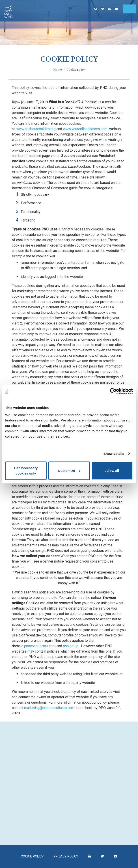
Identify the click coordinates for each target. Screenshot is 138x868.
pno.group (71, 646)
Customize (69, 470)
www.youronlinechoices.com (85, 129)
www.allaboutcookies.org (36, 129)
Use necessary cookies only (26, 470)
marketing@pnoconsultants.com (49, 708)
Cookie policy (32, 856)
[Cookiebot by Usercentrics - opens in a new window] (113, 391)
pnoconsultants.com (40, 646)
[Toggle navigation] (129, 9)
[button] (96, 9)
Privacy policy (66, 856)
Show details (114, 454)
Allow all (112, 470)
